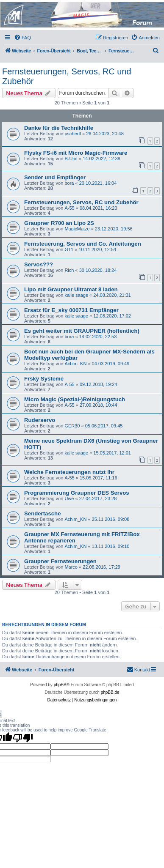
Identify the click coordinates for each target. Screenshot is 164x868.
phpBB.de (110, 692)
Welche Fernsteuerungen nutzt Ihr (69, 472)
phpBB (60, 685)
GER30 (72, 426)
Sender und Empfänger (55, 177)
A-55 (69, 208)
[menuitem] (22, 38)
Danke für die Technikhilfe (59, 128)
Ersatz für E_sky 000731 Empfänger (71, 310)
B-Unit (71, 159)
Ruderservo (40, 420)
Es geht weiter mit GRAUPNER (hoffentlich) (82, 331)
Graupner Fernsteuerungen (60, 561)
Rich (69, 270)
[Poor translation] (23, 738)
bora (69, 183)
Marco (71, 567)
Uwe (69, 498)
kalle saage (76, 295)
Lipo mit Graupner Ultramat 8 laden (71, 289)
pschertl (73, 134)
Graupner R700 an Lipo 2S (59, 223)
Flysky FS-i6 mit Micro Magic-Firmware (76, 153)
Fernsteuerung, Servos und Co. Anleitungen (83, 244)
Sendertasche (43, 513)
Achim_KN (75, 364)
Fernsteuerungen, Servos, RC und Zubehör (67, 76)
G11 (69, 249)
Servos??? (39, 264)
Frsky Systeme (44, 379)
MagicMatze (77, 229)
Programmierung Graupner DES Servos (77, 493)
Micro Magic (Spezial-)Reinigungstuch (75, 399)
